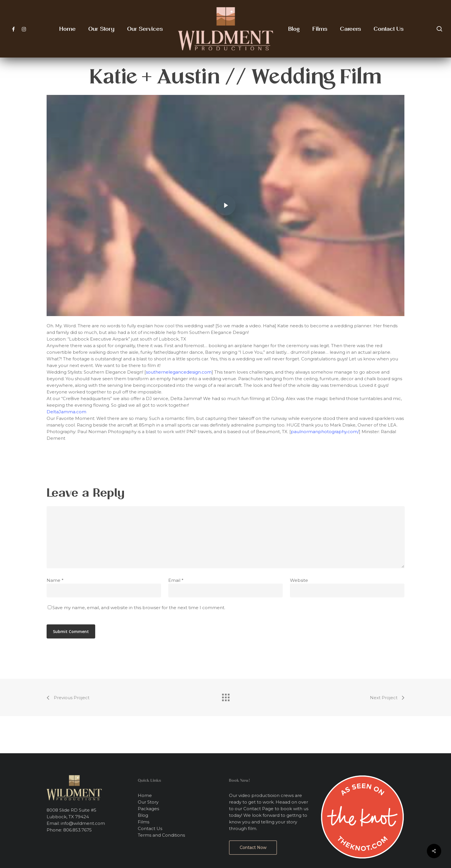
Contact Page (258, 809)
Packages (148, 809)
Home (145, 795)
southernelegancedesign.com (179, 372)
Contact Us (150, 828)
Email (176, 580)
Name (55, 580)
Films (144, 822)
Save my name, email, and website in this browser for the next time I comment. (139, 608)
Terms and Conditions (161, 835)
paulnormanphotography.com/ (325, 432)
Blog (143, 815)
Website (299, 580)
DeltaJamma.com (66, 412)
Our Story (148, 802)
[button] (253, 848)
